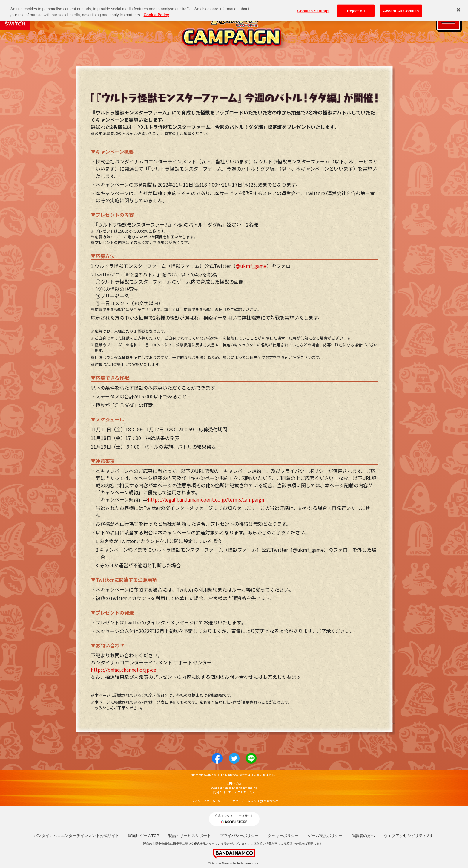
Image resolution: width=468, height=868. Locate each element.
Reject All (356, 7)
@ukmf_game (251, 266)
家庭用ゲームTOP (144, 836)
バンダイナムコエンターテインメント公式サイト (76, 836)
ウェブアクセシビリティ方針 (409, 836)
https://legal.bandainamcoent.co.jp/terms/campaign (206, 499)
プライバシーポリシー (239, 836)
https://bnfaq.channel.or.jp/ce (123, 670)
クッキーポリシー (283, 836)
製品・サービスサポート (189, 836)
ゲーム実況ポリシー (325, 836)
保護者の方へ (363, 836)
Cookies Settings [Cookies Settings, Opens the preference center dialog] (314, 7)
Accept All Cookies (401, 7)
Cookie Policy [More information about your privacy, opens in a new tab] (156, 11)
